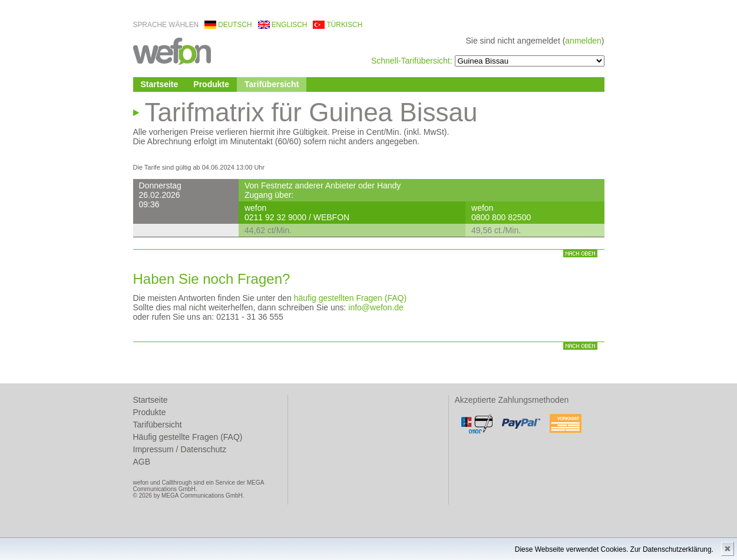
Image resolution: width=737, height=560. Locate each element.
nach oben (580, 254)
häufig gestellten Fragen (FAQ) (350, 298)
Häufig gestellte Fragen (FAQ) (188, 437)
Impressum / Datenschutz (180, 449)
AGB (142, 462)
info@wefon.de (376, 307)
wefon (172, 50)
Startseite (160, 84)
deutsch (235, 25)
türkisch (344, 25)
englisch (290, 25)
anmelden (583, 41)
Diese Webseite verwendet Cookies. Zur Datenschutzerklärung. (614, 549)
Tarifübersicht (272, 84)
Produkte (211, 84)
